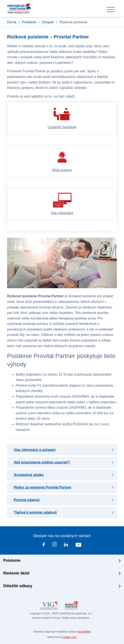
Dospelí (48, 22)
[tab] (62, 450)
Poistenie (29, 22)
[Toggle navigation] (111, 10)
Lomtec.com (69, 637)
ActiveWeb (84, 632)
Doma (12, 22)
